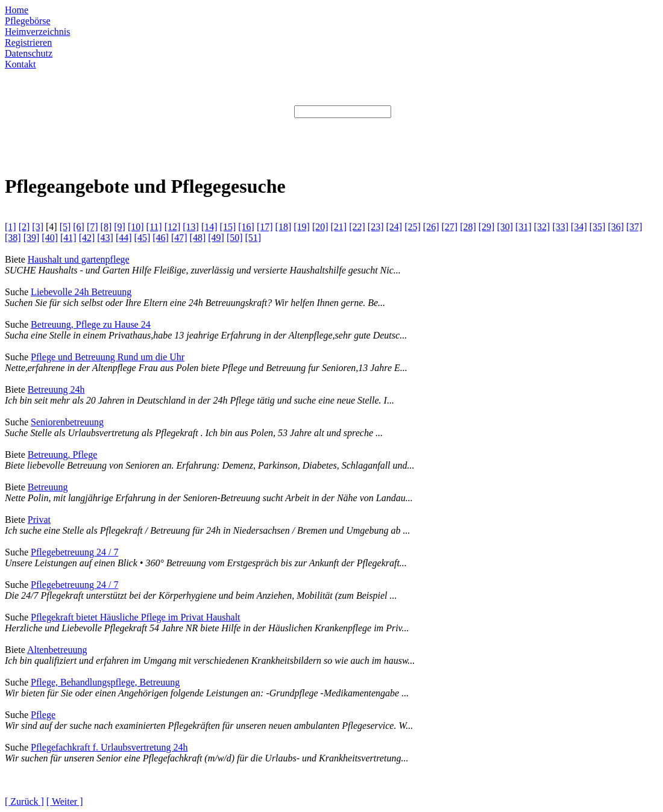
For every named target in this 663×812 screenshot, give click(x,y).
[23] (376, 227)
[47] (179, 238)
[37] (634, 227)
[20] (320, 227)
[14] (209, 227)
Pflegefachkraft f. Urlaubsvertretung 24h (109, 747)
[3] (38, 227)
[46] (161, 238)
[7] (93, 227)
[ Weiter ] (65, 801)
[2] (24, 227)
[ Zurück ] (24, 801)
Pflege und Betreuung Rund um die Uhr (108, 357)
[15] (228, 227)
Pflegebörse (28, 21)
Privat (39, 520)
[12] (173, 227)
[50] (235, 238)
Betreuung (48, 487)
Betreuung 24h (56, 389)
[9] (120, 227)
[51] (253, 238)
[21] (339, 227)
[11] (154, 227)
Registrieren (28, 42)
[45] (143, 238)
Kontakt (20, 64)
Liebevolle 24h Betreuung (81, 292)
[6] (79, 227)
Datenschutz (29, 53)
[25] (413, 227)
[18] (284, 227)
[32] (542, 227)
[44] (124, 238)
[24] (394, 227)
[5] (65, 227)
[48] (198, 238)
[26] (431, 227)
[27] (449, 227)
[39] (32, 238)
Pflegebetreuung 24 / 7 (74, 552)
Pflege (43, 715)
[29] (487, 227)
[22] (357, 227)
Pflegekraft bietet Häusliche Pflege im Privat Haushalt (135, 617)
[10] (136, 227)
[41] (68, 238)
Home (17, 10)
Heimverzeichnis (37, 32)
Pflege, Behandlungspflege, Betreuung (105, 682)
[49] (216, 238)
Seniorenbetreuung (67, 422)
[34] (579, 227)
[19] (302, 227)
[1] (11, 227)
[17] (265, 227)
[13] (191, 227)
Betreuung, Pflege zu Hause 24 (91, 324)
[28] (468, 227)
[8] (106, 227)
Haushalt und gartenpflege (79, 259)
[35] (598, 227)
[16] (246, 227)
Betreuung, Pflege (63, 454)
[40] (50, 238)
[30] (505, 227)
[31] (523, 227)
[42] (87, 238)
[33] (560, 227)
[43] (105, 238)
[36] (616, 227)
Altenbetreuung (57, 650)
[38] (13, 238)
